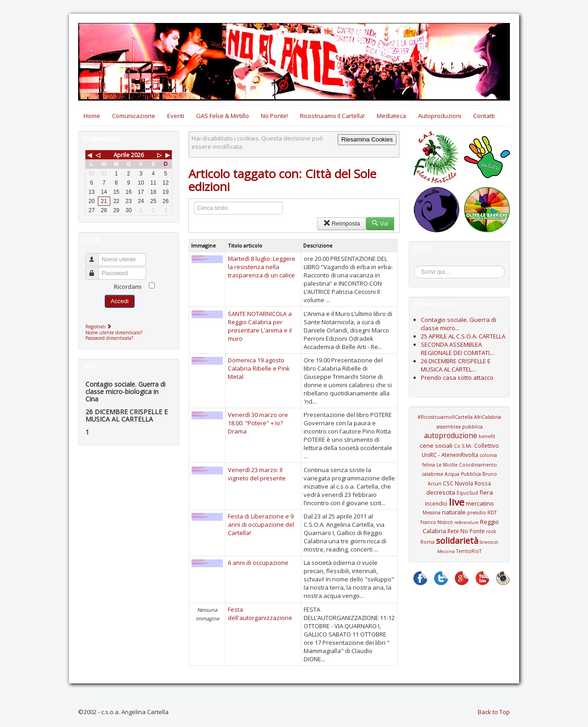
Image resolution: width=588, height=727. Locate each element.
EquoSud (467, 493)
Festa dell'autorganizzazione (260, 614)
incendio (436, 503)
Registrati (99, 327)
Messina (432, 513)
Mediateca (391, 116)
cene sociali (436, 445)
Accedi (120, 301)
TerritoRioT (469, 551)
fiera (486, 492)
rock (491, 531)
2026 (137, 155)
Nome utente (96, 256)
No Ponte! (274, 116)
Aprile (122, 155)
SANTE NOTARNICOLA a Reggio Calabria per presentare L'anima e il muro (260, 326)
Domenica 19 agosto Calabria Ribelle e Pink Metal (259, 368)
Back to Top (494, 712)
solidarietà (457, 541)
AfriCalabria (488, 417)
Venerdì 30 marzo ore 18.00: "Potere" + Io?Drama (258, 423)
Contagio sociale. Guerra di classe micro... (458, 324)
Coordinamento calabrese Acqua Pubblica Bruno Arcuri (459, 474)
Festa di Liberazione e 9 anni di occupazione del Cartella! (261, 524)
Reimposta (342, 223)
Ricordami (128, 287)
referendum (466, 522)
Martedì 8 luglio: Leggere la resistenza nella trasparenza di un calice (262, 267)
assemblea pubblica (460, 427)
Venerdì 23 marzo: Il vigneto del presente (257, 474)
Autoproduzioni (440, 116)
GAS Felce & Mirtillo (223, 116)
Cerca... (419, 267)
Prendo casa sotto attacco (457, 378)
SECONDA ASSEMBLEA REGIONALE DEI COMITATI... (457, 349)
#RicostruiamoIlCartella (445, 417)
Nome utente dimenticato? (114, 333)
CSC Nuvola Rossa (467, 483)
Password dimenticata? (109, 338)
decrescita (441, 492)
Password (96, 269)
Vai (380, 223)
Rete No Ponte (466, 531)
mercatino (480, 503)
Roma (427, 542)
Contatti (484, 116)
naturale (454, 512)
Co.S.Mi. (463, 446)
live (457, 502)
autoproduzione (451, 435)
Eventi (176, 116)
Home (92, 116)
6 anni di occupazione (258, 563)
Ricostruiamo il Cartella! (332, 116)
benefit (487, 436)
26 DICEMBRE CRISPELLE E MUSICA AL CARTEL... (456, 365)
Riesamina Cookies (367, 139)
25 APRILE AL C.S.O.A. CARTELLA (463, 336)
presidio (477, 513)
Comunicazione (134, 116)
